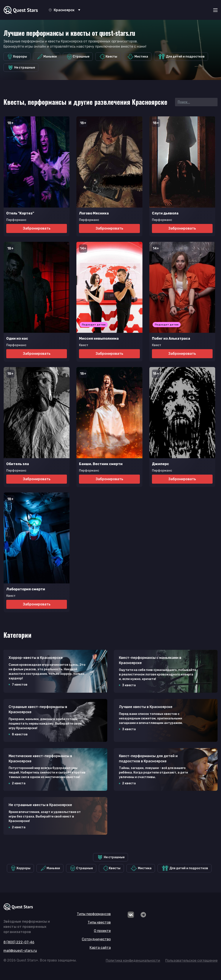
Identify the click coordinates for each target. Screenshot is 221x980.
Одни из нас (17, 338)
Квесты (108, 57)
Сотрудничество (96, 939)
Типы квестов (99, 922)
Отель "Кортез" (20, 213)
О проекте (102, 931)
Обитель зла (18, 464)
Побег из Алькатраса (171, 338)
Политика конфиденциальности (133, 960)
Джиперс (160, 464)
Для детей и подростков (182, 57)
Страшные (78, 57)
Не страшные (21, 68)
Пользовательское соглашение (191, 960)
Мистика (138, 57)
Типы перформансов (94, 914)
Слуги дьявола (165, 213)
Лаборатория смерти (26, 589)
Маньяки (47, 57)
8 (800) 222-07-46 (19, 942)
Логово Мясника (94, 213)
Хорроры (17, 57)
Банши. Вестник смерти (101, 464)
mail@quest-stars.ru (20, 951)
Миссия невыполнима (99, 338)
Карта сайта (100, 948)
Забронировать (37, 228)
